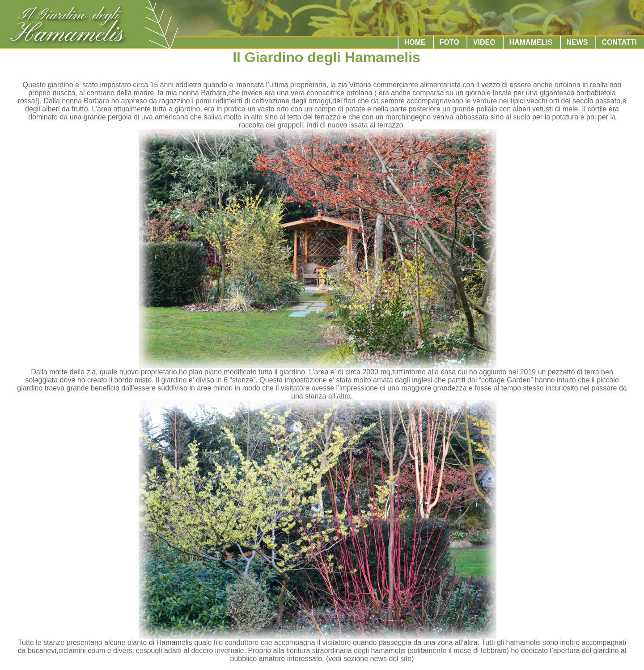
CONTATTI (620, 42)
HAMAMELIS (531, 42)
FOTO (449, 42)
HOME (415, 42)
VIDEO (484, 42)
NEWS (577, 42)
